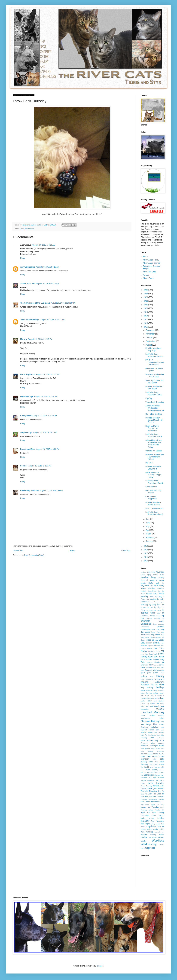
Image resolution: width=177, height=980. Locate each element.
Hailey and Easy (147, 679)
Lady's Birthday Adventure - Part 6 (154, 513)
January (150, 541)
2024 (146, 294)
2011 (146, 557)
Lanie (153, 704)
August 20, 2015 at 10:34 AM (63, 303)
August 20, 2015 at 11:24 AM (52, 320)
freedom (149, 662)
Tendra (156, 786)
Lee (157, 704)
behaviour (151, 588)
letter (142, 706)
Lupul (151, 706)
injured (149, 698)
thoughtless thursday (157, 799)
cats (142, 618)
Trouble (151, 818)
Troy (153, 821)
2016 (146, 323)
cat (163, 613)
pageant (144, 730)
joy (153, 698)
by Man (143, 607)
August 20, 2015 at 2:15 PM (48, 374)
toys (143, 812)
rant (163, 748)
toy (163, 810)
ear (157, 640)
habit (163, 673)
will (150, 837)
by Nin (150, 607)
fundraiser (144, 665)
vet (163, 826)
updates (152, 826)
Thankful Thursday (149, 791)
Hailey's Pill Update (154, 451)
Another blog (148, 577)
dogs (163, 635)
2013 (146, 550)
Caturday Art (159, 618)
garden (162, 665)
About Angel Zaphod (152, 263)
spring (153, 775)
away (151, 583)
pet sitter (161, 735)
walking (150, 832)
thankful (161, 788)
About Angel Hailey (151, 260)
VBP (159, 827)
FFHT (143, 654)
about (144, 572)
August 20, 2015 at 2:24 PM (46, 396)
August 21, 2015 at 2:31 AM (51, 491)
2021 (146, 305)
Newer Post (18, 551)
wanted (157, 832)
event (163, 643)
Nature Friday (150, 721)
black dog (154, 597)
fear (159, 646)
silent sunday (152, 770)
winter (161, 837)
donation (158, 638)
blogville (156, 599)
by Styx (158, 607)
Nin (155, 724)
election (149, 643)
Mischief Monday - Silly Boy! (153, 349)
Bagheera (145, 585)
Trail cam (151, 813)
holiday (150, 688)
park (158, 730)
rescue (150, 754)
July (148, 519)
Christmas (146, 624)
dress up (150, 640)
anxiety (161, 578)
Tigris (147, 804)
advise (143, 575)
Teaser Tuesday (146, 786)
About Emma (148, 278)
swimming (151, 780)
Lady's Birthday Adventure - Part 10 (155, 355)
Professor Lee (146, 746)
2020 (146, 308)
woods (143, 841)
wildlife (144, 837)
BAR (156, 585)
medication (145, 709)
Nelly (163, 722)
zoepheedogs (26, 432)
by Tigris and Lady (153, 610)
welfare (162, 835)
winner (154, 837)
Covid (153, 629)
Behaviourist (152, 591)
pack (163, 727)
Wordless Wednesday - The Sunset (155, 376)
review (156, 754)
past (163, 730)
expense (151, 646)
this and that (151, 797)
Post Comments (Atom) (34, 555)
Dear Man (156, 632)
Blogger (100, 966)
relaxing (150, 751)
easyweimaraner (28, 267)
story (163, 775)
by (164, 602)
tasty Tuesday (156, 783)
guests (156, 673)
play (156, 740)
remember (160, 751)
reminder (144, 754)
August (149, 345)
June (148, 523)
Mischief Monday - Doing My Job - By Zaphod (154, 420)
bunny (160, 602)
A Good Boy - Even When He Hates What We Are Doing (153, 444)
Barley (162, 585)
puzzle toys (150, 748)
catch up (160, 616)
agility (149, 575)
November (151, 334)
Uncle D (144, 827)
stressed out (146, 778)
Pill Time (149, 463)
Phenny (144, 738)
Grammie (148, 670)
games (156, 665)
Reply (23, 258)
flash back (153, 654)
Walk (143, 832)
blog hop (149, 599)
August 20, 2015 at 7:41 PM (45, 432)
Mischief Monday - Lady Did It (153, 468)
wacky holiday (159, 829)
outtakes (155, 727)
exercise (144, 646)
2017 (146, 319)
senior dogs (153, 762)
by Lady (153, 605)
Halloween (159, 682)
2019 (146, 312)
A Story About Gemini (154, 508)
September (151, 341)
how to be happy (151, 690)
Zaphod (150, 848)
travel (162, 815)
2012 (146, 553)
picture (143, 741)
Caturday (149, 618)
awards (143, 583)
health (162, 685)
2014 (146, 546)
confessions (145, 627)
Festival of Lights (154, 651)
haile (151, 676)
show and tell (155, 767)
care (159, 613)
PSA (142, 748)
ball (151, 585)
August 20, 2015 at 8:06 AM (47, 284)
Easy (143, 643)
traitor (154, 815)
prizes (153, 743)
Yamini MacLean (28, 284)
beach (143, 588)
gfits (147, 667)
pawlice (143, 732)
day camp (145, 632)
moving (152, 715)
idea (152, 696)
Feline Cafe (152, 648)
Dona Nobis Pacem (148, 638)
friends (157, 662)
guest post (146, 673)
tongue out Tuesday (150, 807)
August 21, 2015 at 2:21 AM (40, 466)
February (150, 538)
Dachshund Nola (28, 449)
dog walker (155, 635)
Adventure (160, 572)
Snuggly (157, 772)
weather (144, 835)
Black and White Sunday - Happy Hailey (153, 475)
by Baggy (144, 605)
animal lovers (159, 575)
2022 (146, 301)
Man (163, 706)
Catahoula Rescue (148, 616)
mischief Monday (153, 712)
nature (162, 718)
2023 (146, 297)
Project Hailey (158, 746)
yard (142, 848)
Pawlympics (152, 732)
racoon (158, 748)
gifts (151, 667)
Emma (156, 643)
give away (157, 667)
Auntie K (154, 580)
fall (155, 646)
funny (151, 665)
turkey (153, 824)
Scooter (24, 466)
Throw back (29, 229)
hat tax (154, 685)
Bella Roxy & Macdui (30, 491)
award (162, 580)
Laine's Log (145, 704)
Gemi (22, 229)
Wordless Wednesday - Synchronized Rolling (155, 457)
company (161, 624)
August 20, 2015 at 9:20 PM (48, 449)
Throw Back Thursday (155, 402)
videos (143, 829)
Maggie (157, 706)
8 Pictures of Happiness (151, 498)
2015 (146, 327)
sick (163, 767)
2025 (146, 290)
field (147, 654)
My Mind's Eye (27, 396)
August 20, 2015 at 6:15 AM (44, 245)
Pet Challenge (150, 735)
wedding (153, 835)
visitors (150, 829)
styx (155, 778)
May (148, 527)
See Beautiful (151, 487)
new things (146, 724)
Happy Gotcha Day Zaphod (153, 492)
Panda (151, 730)
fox (142, 660)
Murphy (24, 339)
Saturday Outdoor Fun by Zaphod (155, 382)
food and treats (156, 657)
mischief (160, 709)
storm (158, 775)
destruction (145, 635)
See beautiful (153, 756)
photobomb (161, 738)
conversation (145, 629)
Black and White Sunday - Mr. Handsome (152, 428)
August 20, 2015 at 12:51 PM (40, 339)
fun (163, 662)
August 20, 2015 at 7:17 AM (47, 267)
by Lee (161, 604)
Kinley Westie (26, 416)
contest (161, 627)
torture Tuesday (155, 810)
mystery (161, 715)
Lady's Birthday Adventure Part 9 (154, 393)
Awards (146, 275)
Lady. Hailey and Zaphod (153, 701)
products (161, 743)
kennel (157, 698)
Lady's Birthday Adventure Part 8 (154, 435)
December (151, 330)
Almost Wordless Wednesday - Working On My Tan (155, 408)
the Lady (148, 794)
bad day (160, 583)
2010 (146, 561)
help (142, 688)
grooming (161, 670)
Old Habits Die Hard (154, 414)
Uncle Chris (160, 824)
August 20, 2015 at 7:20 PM (45, 416)
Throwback (154, 802)
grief (154, 670)
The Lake (157, 794)
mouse (143, 715)
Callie (153, 613)
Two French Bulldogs (30, 320)
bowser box (153, 602)
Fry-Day (149, 398)
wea (163, 832)
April (148, 530)
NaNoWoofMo (145, 718)
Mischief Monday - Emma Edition (153, 504)
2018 (146, 316)
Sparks (147, 775)
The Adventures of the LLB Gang (35, 303)
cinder (155, 624)
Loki (146, 706)
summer (161, 778)
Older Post (126, 551)
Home (72, 551)
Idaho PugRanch (28, 374)
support (143, 780)
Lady (162, 698)
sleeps (162, 770)
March (149, 534)
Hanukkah (145, 685)
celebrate (145, 621)
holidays (160, 687)
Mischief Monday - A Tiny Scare (154, 388)
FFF (163, 651)
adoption (151, 572)
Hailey (160, 676)
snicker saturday (147, 772)
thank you (152, 788)
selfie (155, 759)
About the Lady (149, 272)
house (143, 690)
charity (162, 621)
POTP (162, 740)
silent (142, 770)
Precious (144, 743)
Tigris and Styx (158, 804)
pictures (150, 740)
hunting (155, 693)
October (150, 337)
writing (162, 845)
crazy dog (160, 629)
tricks (143, 818)
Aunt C (144, 580)
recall (142, 751)
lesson (162, 704)
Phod (152, 738)
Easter (162, 640)
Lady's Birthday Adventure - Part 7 (154, 482)
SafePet (162, 754)
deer (163, 632)
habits (144, 676)
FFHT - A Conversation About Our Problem (155, 362)
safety (143, 756)
